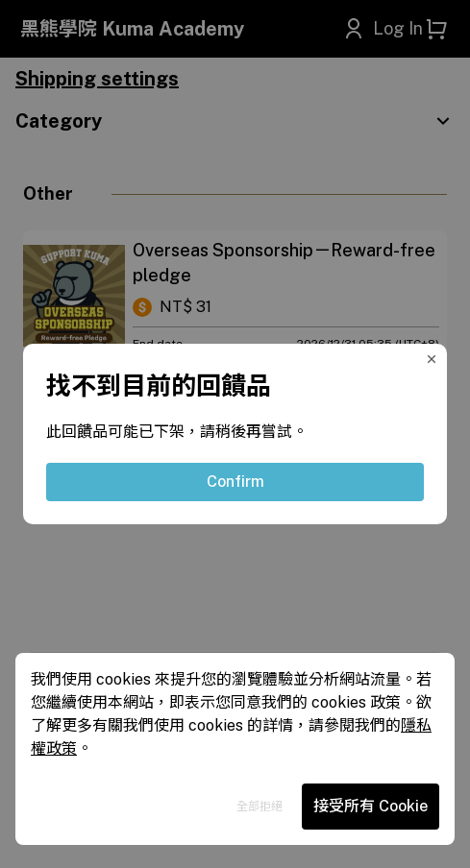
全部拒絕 (260, 807)
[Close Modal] (435, 355)
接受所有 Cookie (371, 806)
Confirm (235, 482)
